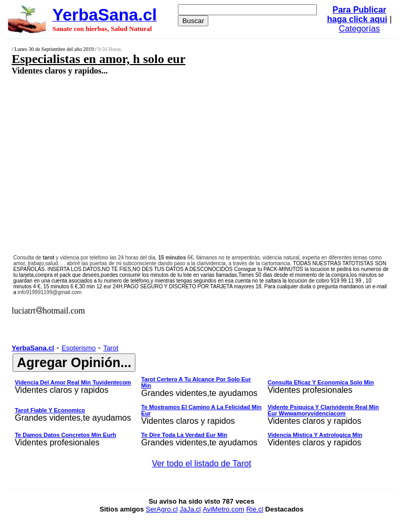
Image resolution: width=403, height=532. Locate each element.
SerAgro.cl (162, 509)
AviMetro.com (223, 509)
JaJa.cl (190, 509)
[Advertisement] (171, 151)
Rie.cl (255, 509)
